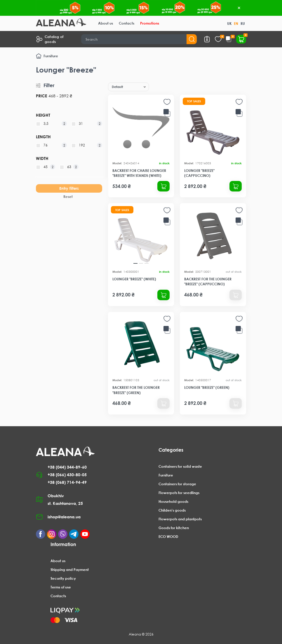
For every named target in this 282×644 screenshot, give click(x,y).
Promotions (150, 23)
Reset (68, 197)
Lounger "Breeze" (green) (207, 387)
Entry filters (69, 188)
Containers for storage (177, 484)
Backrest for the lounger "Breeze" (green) (136, 390)
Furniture (51, 56)
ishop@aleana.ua (64, 517)
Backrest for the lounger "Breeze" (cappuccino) (208, 282)
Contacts (127, 23)
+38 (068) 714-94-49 (67, 482)
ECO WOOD (168, 537)
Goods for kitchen (174, 528)
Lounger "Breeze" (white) (134, 279)
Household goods (173, 501)
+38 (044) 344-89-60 (67, 467)
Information (63, 544)
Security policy (63, 578)
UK (229, 24)
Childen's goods (172, 510)
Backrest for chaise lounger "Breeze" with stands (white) (139, 173)
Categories (171, 450)
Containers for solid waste (180, 466)
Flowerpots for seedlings (179, 493)
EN (236, 24)
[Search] (139, 39)
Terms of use (61, 587)
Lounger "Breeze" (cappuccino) (199, 173)
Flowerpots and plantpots (180, 519)
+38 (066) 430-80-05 (67, 475)
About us (106, 23)
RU (243, 24)
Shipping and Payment (70, 570)
